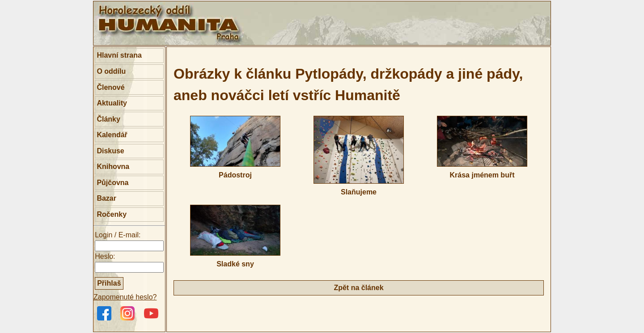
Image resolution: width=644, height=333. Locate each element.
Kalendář (112, 135)
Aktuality (112, 103)
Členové (110, 87)
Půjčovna (112, 183)
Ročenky (112, 214)
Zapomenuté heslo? (125, 297)
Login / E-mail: (118, 235)
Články (108, 119)
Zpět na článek (358, 288)
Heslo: (105, 256)
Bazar (106, 198)
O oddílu (111, 71)
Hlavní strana (119, 55)
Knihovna (113, 166)
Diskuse (110, 151)
